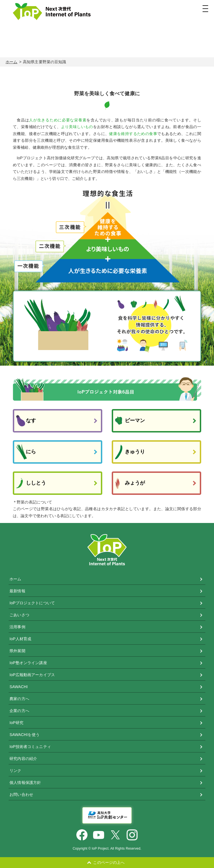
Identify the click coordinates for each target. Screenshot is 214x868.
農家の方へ (19, 699)
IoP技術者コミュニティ (30, 747)
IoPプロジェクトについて (32, 603)
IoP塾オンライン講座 (28, 663)
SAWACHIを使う (25, 735)
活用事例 (17, 627)
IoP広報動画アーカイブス (32, 675)
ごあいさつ (19, 615)
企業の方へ (19, 711)
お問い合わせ (21, 794)
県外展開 (17, 651)
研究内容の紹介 (23, 759)
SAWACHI (19, 687)
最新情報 (17, 591)
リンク (15, 771)
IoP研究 (16, 723)
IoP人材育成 (20, 639)
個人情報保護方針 (25, 783)
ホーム (11, 62)
